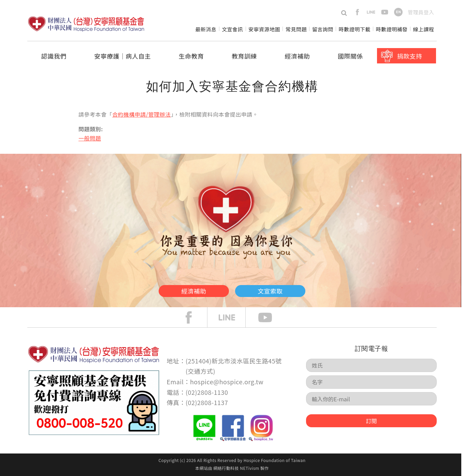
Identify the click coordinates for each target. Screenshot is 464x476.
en (398, 12)
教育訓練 (244, 56)
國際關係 (350, 56)
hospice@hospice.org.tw (227, 382)
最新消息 (206, 29)
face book (194, 317)
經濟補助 (298, 56)
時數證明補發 (392, 29)
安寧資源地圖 (264, 29)
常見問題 (296, 29)
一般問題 (90, 138)
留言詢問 (323, 29)
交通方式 (201, 371)
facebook (357, 12)
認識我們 (54, 56)
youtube (385, 12)
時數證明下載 (355, 29)
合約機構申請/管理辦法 (142, 114)
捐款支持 (409, 56)
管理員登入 (421, 12)
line (371, 12)
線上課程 (424, 29)
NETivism (249, 468)
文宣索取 (285, 289)
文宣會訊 (232, 29)
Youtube (270, 317)
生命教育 (191, 56)
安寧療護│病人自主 (122, 56)
